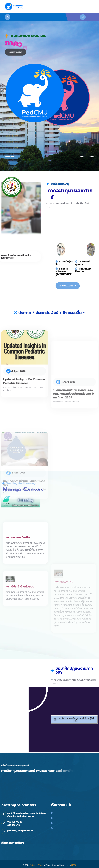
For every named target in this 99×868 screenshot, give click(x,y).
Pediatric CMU (36, 865)
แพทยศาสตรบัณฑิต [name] (18, 542)
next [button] (92, 157)
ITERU (74, 865)
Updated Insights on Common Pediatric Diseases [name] (24, 388)
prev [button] (82, 157)
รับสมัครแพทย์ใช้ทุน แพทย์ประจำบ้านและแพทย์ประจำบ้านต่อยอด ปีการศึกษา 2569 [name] (73, 406)
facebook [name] (10, 157)
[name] (14, 6)
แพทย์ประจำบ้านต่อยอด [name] (20, 593)
